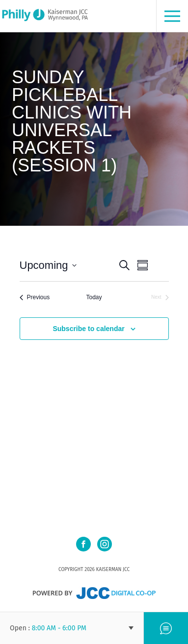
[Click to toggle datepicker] (48, 265)
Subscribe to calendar (88, 329)
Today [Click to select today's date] (94, 297)
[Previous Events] (35, 298)
